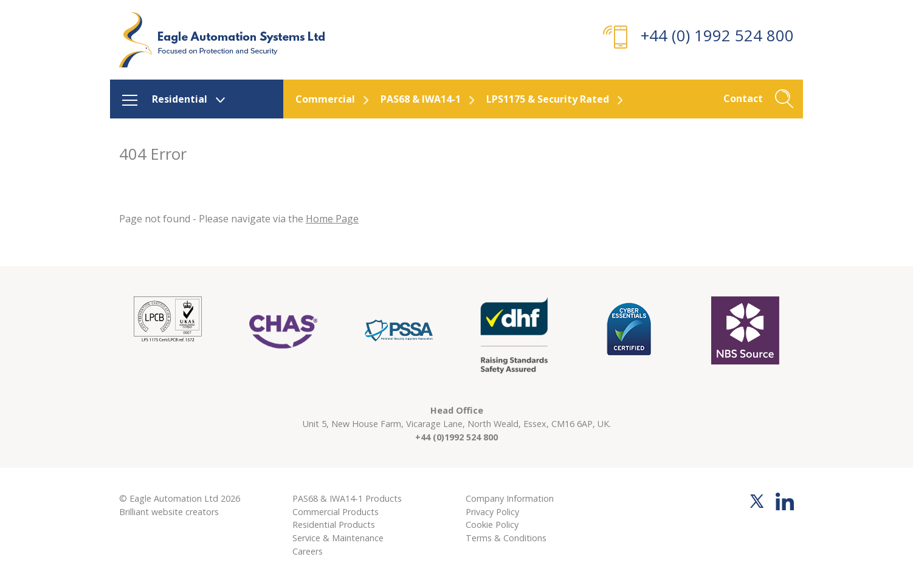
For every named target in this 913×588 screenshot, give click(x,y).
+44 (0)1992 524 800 (456, 437)
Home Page (332, 219)
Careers (308, 551)
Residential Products (334, 525)
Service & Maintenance (338, 538)
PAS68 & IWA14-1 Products (347, 498)
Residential (180, 99)
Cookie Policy (492, 525)
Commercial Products (336, 512)
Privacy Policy (492, 512)
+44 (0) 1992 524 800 (717, 36)
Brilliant (134, 512)
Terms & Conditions (506, 538)
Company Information (510, 498)
